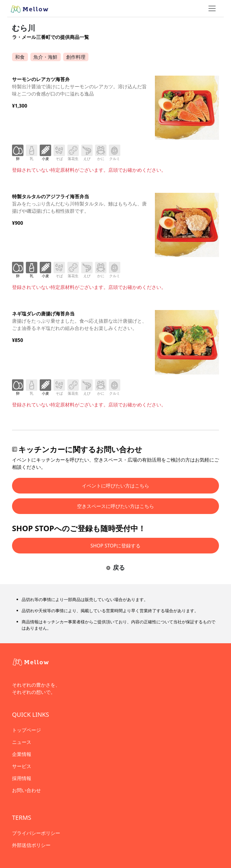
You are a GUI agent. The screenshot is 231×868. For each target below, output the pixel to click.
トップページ (26, 730)
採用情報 (22, 778)
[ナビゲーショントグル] (212, 8)
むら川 (24, 28)
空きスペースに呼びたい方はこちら (115, 506)
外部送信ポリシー (31, 845)
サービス (22, 766)
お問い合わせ (26, 790)
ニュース (22, 742)
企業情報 (22, 754)
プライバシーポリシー (36, 833)
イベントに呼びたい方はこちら (115, 486)
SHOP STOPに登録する (116, 546)
